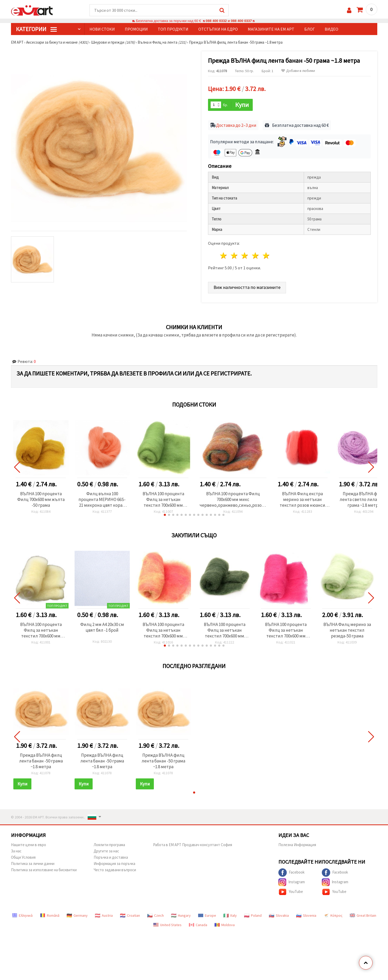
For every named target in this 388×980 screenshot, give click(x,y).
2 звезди (234, 256)
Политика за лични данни (33, 864)
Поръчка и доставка (111, 857)
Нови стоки (102, 29)
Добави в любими (298, 71)
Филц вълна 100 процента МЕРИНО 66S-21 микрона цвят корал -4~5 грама (102, 499)
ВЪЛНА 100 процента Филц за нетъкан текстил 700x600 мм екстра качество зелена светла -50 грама (163, 499)
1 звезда (224, 256)
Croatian (130, 915)
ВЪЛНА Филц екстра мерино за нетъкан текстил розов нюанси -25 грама (302, 499)
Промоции (136, 29)
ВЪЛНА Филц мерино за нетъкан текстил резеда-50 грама (347, 630)
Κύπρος (333, 915)
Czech (156, 915)
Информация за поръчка (114, 864)
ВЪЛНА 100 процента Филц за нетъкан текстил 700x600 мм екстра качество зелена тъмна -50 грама (225, 630)
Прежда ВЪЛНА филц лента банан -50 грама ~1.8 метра (41, 761)
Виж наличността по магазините (247, 287)
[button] (165, 515)
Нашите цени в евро (29, 845)
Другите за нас (106, 851)
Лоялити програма (109, 845)
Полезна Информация (297, 845)
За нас (16, 851)
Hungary (181, 915)
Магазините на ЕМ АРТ (271, 29)
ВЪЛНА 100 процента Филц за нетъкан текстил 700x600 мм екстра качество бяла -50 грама (41, 630)
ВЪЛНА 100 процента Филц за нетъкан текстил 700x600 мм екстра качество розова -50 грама (286, 630)
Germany (77, 915)
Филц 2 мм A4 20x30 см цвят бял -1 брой (102, 627)
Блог (310, 29)
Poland (253, 915)
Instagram (292, 882)
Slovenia (306, 915)
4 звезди (256, 256)
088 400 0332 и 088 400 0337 (229, 21)
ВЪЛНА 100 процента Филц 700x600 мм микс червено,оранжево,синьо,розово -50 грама (233, 499)
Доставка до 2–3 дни (236, 125)
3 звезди (245, 256)
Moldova (225, 925)
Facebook (291, 873)
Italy (230, 915)
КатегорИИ (36, 29)
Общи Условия (23, 857)
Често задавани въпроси (115, 870)
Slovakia (279, 915)
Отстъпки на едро (218, 29)
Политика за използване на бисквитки (44, 870)
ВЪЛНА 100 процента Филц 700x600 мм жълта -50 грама (41, 499)
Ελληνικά (22, 915)
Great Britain (363, 915)
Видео (331, 29)
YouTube (291, 892)
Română (50, 915)
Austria (104, 915)
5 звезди (266, 256)
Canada (198, 925)
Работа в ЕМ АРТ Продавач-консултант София (193, 845)
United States (167, 925)
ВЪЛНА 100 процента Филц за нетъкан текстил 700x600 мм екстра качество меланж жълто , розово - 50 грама (163, 630)
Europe (207, 915)
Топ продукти (173, 29)
